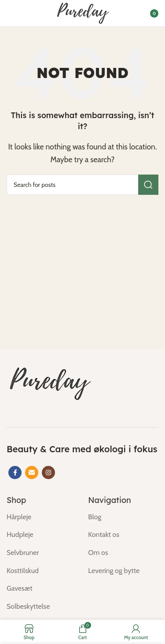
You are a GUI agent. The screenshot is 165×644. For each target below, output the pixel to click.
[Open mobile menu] (11, 13)
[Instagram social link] (48, 473)
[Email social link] (32, 473)
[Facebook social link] (15, 473)
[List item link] (41, 517)
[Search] (82, 185)
